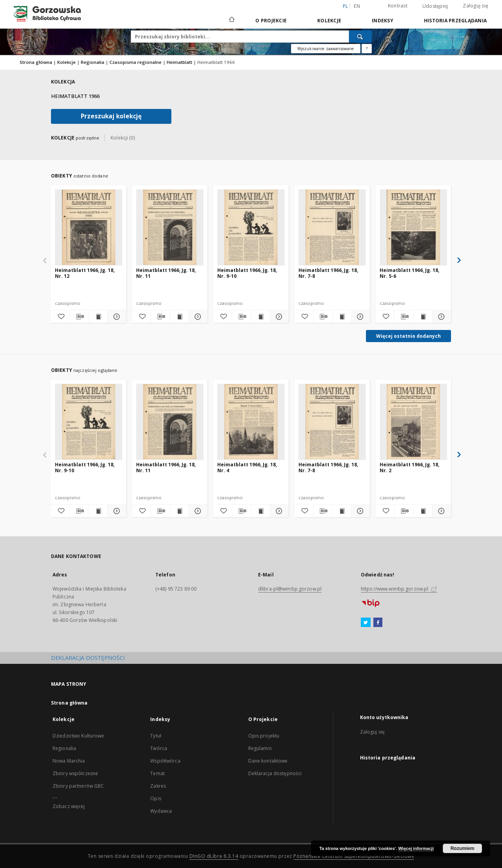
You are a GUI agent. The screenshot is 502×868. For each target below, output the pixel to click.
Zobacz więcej (69, 806)
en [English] (357, 6)
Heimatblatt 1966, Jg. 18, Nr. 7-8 (328, 273)
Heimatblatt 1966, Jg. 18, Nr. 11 (166, 273)
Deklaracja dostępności (275, 773)
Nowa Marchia (69, 761)
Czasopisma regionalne (136, 62)
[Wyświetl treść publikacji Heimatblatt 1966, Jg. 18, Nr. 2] (423, 511)
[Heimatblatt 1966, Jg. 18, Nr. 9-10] (251, 227)
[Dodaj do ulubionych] (60, 317)
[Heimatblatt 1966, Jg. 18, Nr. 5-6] (413, 227)
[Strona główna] (231, 20)
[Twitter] (366, 623)
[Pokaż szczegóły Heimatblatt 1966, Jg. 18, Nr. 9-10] (278, 317)
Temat (157, 773)
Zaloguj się (476, 6)
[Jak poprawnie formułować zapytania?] (367, 49)
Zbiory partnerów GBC (78, 786)
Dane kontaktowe (268, 761)
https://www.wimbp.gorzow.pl (399, 589)
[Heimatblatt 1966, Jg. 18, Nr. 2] (413, 422)
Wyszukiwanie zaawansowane (326, 49)
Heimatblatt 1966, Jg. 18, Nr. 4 (247, 467)
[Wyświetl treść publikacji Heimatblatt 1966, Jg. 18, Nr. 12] (98, 317)
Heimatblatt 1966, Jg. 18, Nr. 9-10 (247, 273)
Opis (156, 798)
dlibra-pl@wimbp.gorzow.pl (290, 589)
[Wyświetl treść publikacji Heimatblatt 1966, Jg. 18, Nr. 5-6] (423, 317)
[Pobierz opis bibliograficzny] (79, 317)
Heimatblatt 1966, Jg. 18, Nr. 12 (85, 273)
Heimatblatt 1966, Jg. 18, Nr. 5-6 (409, 273)
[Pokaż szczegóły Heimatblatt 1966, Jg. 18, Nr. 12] (116, 317)
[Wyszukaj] (360, 36)
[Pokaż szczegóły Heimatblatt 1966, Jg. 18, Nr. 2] (441, 511)
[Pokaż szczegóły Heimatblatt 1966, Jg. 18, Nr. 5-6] (441, 317)
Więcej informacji (416, 848)
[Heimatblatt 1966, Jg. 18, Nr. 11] (170, 227)
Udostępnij (435, 6)
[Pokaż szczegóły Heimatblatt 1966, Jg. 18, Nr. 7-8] (359, 317)
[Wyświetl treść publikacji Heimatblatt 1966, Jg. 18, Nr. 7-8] (342, 317)
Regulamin (260, 748)
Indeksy (383, 21)
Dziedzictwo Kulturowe (78, 736)
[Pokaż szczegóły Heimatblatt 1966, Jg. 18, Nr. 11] (197, 317)
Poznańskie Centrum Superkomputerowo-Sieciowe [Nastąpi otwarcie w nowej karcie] (354, 856)
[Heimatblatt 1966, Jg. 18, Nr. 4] (251, 422)
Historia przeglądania (455, 21)
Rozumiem (463, 848)
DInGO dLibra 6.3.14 (214, 856)
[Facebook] (378, 623)
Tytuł (156, 736)
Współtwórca (165, 761)
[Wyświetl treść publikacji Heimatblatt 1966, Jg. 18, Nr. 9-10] (261, 317)
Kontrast (398, 6)
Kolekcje (329, 21)
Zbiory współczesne (75, 773)
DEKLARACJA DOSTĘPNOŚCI (88, 658)
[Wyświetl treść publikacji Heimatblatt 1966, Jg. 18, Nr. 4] (261, 511)
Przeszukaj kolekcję (111, 116)
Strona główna (36, 62)
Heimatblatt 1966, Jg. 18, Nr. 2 (409, 467)
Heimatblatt (179, 62)
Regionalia (93, 62)
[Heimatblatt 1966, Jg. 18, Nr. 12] (89, 227)
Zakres (158, 786)
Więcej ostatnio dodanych (408, 336)
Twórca (159, 748)
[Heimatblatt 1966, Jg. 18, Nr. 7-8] (332, 227)
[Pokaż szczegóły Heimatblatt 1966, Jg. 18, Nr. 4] (278, 511)
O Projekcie (271, 21)
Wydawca (161, 811)
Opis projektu (264, 736)
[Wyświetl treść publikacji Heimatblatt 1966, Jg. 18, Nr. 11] (179, 317)
